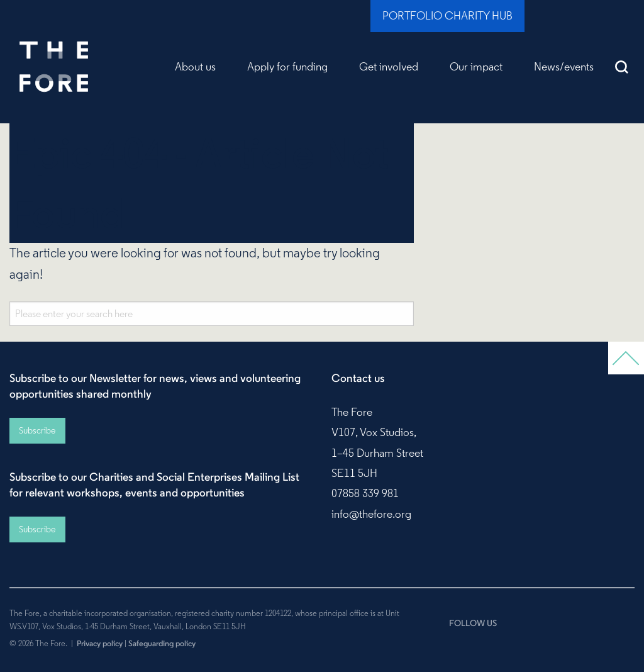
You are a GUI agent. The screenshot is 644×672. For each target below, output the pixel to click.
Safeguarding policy (162, 643)
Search (622, 67)
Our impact (476, 67)
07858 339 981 (365, 493)
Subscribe (37, 430)
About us (195, 67)
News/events (564, 67)
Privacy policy (100, 643)
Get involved (389, 67)
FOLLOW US (473, 623)
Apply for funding (287, 67)
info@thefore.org (371, 514)
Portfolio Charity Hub (447, 16)
